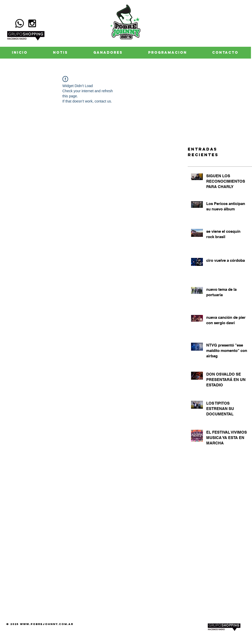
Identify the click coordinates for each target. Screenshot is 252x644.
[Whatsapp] (20, 23)
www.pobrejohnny (39, 624)
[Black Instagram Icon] (32, 23)
